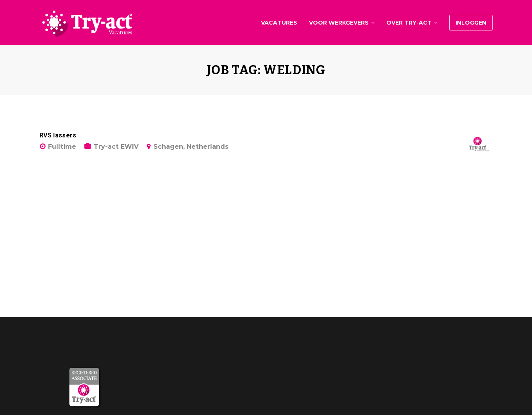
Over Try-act (409, 23)
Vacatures (279, 23)
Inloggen (471, 23)
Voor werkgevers (339, 23)
